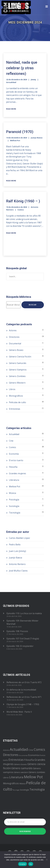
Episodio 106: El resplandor (20, 646)
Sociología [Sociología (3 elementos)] (24, 790)
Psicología (14, 500)
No (31, 864)
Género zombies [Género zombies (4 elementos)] (37, 772)
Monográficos (16, 396)
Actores (13, 330)
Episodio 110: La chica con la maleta (24, 613)
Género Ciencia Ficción (20, 357)
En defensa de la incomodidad (21, 690)
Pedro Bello (15, 545)
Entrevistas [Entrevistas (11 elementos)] (16, 760)
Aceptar (23, 864)
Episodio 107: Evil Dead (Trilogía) (23, 639)
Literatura (14, 480)
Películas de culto (17, 402)
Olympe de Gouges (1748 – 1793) (23, 704)
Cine (11, 441)
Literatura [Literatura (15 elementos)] (16, 777)
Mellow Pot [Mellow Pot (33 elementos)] (33, 777)
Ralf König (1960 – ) (23, 201)
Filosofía (13, 467)
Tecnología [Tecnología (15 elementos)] (37, 789)
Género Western (17, 383)
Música (12, 493)
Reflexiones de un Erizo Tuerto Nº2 (24, 682)
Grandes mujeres (17, 473)
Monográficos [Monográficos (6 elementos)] (11, 783)
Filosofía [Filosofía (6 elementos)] (29, 760)
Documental (15, 343)
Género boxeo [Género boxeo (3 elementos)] (20, 764)
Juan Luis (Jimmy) (17, 551)
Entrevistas (15, 409)
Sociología (14, 506)
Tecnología (15, 513)
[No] (47, 860)
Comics (21, 210)
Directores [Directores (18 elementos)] (11, 755)
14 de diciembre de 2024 (17, 138)
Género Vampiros (18, 370)
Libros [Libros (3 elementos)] (6, 777)
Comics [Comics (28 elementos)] (39, 749)
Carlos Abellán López (19, 538)
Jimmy (33, 80)
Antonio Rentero (17, 564)
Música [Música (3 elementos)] (22, 783)
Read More (11, 109)
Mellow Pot (15, 140)
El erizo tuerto (16, 460)
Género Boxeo (16, 350)
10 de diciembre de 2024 (17, 207)
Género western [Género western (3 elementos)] (21, 772)
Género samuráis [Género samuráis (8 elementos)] (22, 768)
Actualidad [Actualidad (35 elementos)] (19, 749)
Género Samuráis (18, 363)
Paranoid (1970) (20, 132)
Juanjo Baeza (37, 138)
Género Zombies (17, 376)
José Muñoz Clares (18, 571)
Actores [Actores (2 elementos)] (6, 750)
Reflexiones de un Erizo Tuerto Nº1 (24, 697)
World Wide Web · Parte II (19, 712)
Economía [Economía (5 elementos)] (34, 755)
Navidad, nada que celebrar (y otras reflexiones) (22, 68)
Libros (12, 389)
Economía (14, 454)
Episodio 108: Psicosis (17, 631)
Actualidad (11, 82)
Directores (14, 337)
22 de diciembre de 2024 (17, 80)
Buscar (33, 305)
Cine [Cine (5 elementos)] (31, 750)
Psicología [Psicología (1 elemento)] (16, 790)
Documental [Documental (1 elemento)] (23, 755)
